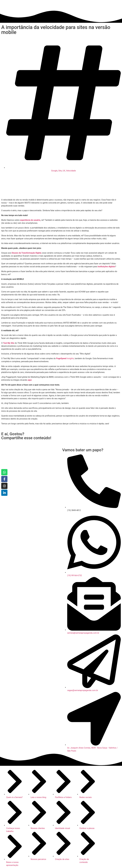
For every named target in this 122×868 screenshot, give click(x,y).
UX (64, 171)
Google (54, 171)
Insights (65, 358)
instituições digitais (106, 267)
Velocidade (71, 171)
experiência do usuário (30, 220)
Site (60, 171)
